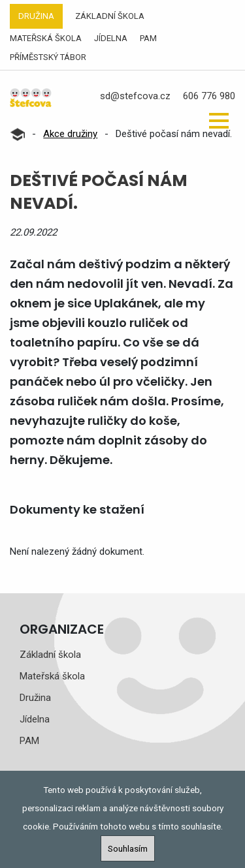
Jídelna (111, 38)
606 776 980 (209, 96)
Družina (36, 16)
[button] (219, 121)
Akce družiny (70, 134)
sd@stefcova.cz (135, 96)
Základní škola (110, 16)
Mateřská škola (46, 38)
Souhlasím (128, 848)
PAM (148, 38)
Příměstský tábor (48, 57)
